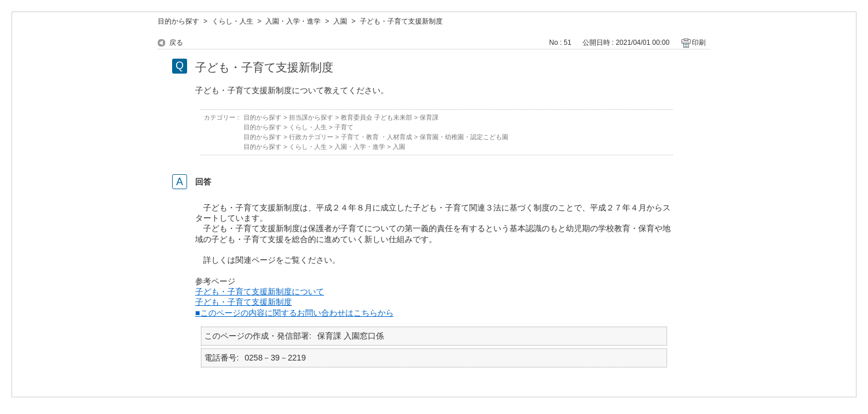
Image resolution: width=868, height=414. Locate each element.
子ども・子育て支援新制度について (260, 292)
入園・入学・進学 (293, 21)
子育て (344, 127)
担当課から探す (311, 117)
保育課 (429, 117)
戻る (176, 43)
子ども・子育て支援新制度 (243, 302)
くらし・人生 (233, 21)
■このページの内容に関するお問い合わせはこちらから (294, 313)
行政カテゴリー (311, 137)
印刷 (699, 43)
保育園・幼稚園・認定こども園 (464, 137)
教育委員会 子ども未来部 (376, 117)
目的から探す (178, 21)
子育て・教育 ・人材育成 (376, 137)
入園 (340, 21)
